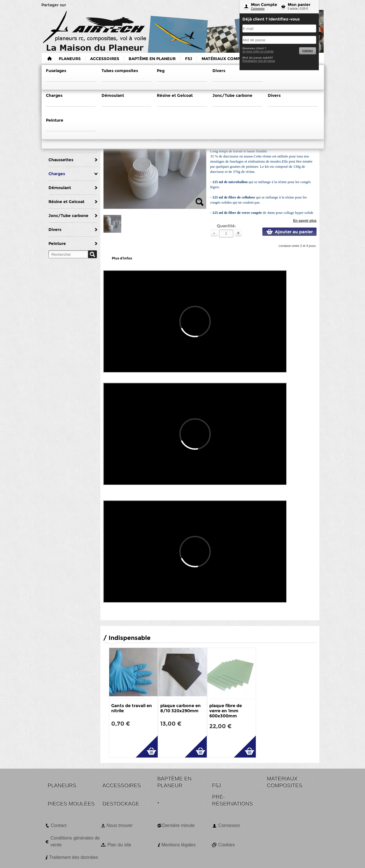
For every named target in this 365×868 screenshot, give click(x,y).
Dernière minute (179, 825)
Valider (308, 51)
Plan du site (119, 845)
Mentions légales (179, 845)
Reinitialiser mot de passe (259, 61)
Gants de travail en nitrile (132, 708)
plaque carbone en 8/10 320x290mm (181, 708)
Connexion (258, 9)
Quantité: (226, 226)
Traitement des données (74, 857)
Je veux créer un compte (258, 51)
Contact (59, 825)
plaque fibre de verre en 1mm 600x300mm (226, 711)
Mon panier (299, 5)
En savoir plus (305, 221)
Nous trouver (119, 825)
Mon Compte (264, 5)
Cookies (226, 845)
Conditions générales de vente (75, 841)
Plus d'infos (122, 258)
